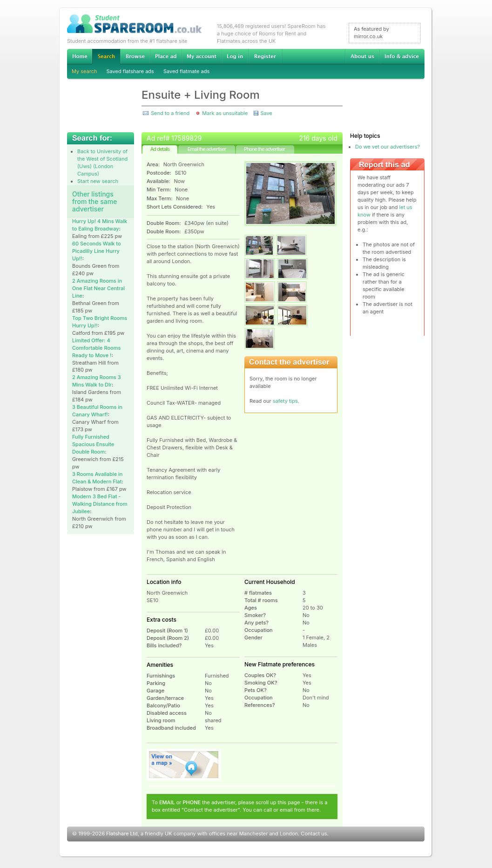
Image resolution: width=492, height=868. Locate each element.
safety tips (285, 401)
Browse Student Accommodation (135, 56)
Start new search (98, 181)
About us (362, 56)
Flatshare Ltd (122, 834)
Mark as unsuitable (225, 113)
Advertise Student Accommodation (166, 56)
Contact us (314, 834)
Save (266, 113)
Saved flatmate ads (186, 71)
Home (80, 56)
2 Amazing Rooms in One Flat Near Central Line (98, 288)
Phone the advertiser (264, 149)
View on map (184, 765)
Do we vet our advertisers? (388, 147)
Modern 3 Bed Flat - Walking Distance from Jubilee (100, 504)
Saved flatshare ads (130, 71)
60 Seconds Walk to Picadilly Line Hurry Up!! (97, 251)
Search (106, 57)
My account (202, 56)
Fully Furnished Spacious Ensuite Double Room (93, 444)
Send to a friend (170, 113)
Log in (235, 56)
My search (84, 71)
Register (265, 56)
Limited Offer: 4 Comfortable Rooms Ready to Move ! (96, 348)
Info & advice (402, 56)
